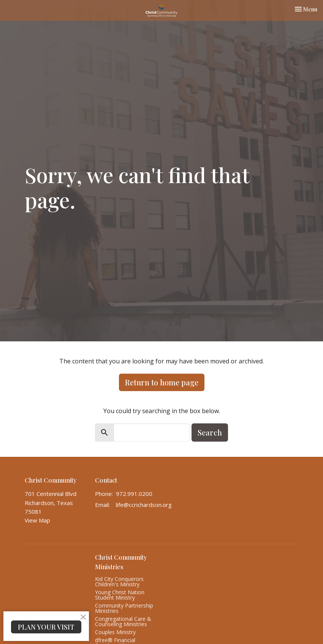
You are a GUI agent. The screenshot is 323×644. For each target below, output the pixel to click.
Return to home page (162, 382)
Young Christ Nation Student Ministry (120, 595)
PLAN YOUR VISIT (46, 627)
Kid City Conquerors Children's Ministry (119, 582)
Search (210, 432)
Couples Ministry (115, 632)
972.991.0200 (134, 494)
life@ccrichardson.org (144, 505)
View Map (37, 520)
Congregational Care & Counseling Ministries (123, 621)
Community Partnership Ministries (124, 608)
